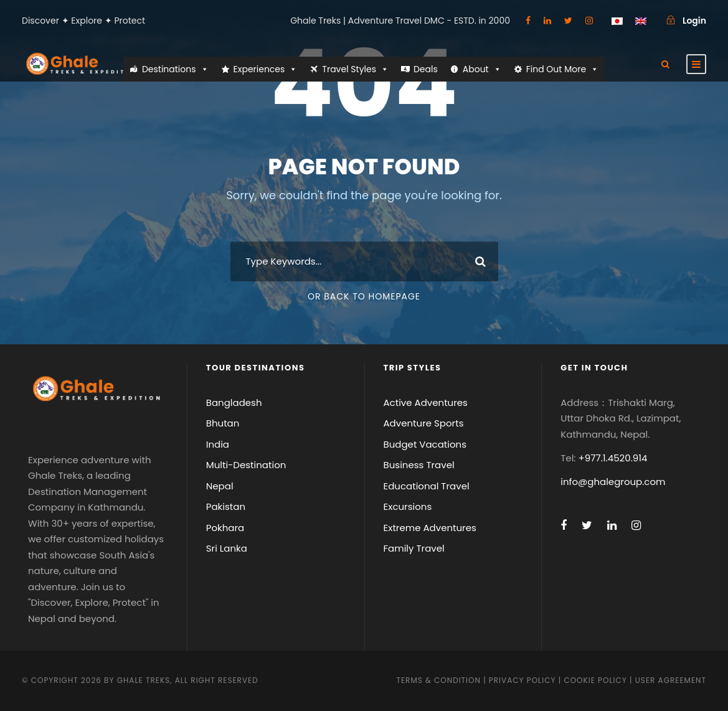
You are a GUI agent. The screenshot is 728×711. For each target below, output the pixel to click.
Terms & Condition (438, 680)
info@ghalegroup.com (613, 482)
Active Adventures (426, 403)
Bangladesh (234, 403)
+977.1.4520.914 (613, 458)
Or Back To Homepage (364, 296)
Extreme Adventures (430, 528)
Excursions (408, 506)
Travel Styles (355, 69)
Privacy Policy (522, 680)
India (218, 444)
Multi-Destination (246, 465)
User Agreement (671, 680)
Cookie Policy (595, 680)
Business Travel (419, 465)
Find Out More (562, 69)
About (482, 69)
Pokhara (225, 528)
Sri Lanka (227, 548)
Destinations (175, 69)
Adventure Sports (424, 423)
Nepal (220, 486)
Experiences (266, 69)
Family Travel (414, 548)
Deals (426, 69)
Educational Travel (427, 486)
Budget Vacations (425, 444)
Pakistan (226, 506)
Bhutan (223, 423)
